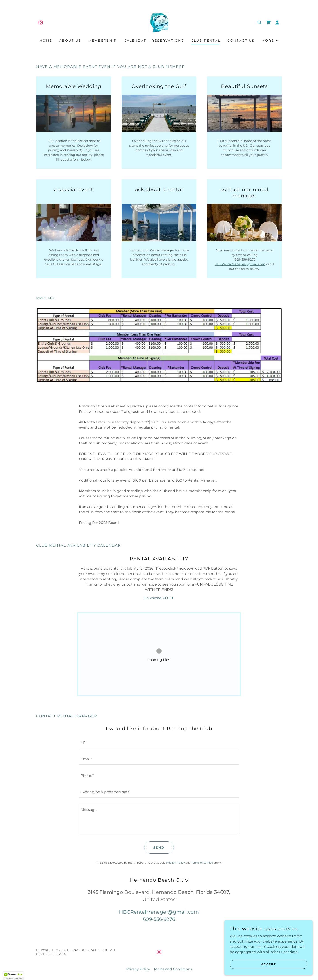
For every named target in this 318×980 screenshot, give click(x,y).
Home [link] (46, 41)
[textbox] (159, 742)
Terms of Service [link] (202, 863)
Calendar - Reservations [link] (154, 41)
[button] (277, 22)
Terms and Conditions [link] (173, 969)
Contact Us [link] (241, 41)
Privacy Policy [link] (175, 863)
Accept (269, 964)
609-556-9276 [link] (159, 919)
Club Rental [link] (206, 41)
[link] (41, 22)
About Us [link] (70, 41)
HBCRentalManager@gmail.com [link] (159, 912)
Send (159, 847)
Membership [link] (103, 41)
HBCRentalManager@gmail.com (240, 264)
